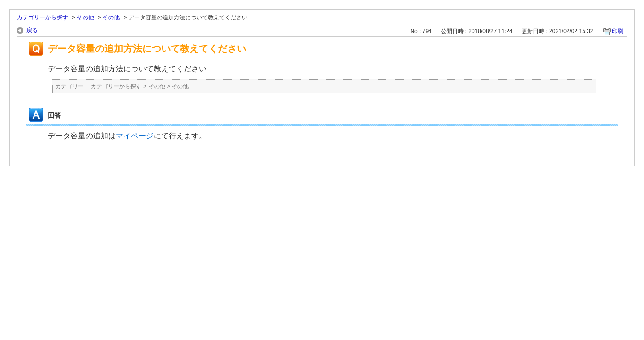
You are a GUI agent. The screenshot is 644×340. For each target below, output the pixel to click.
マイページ (135, 136)
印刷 (618, 31)
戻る (32, 30)
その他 (86, 17)
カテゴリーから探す (43, 17)
